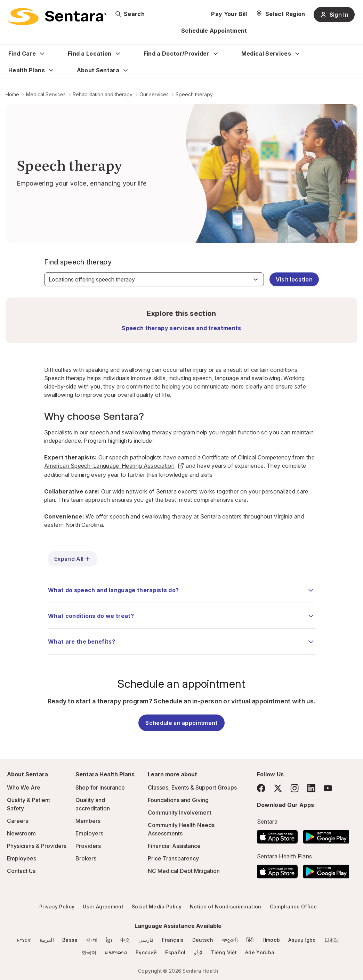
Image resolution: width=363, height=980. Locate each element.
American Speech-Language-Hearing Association (114, 466)
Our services (154, 94)
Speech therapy (194, 94)
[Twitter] (278, 788)
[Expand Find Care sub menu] (42, 54)
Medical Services (266, 54)
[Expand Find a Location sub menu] (118, 54)
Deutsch (203, 940)
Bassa (70, 940)
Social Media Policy (157, 906)
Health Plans (27, 70)
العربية (47, 940)
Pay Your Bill (229, 14)
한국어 (89, 952)
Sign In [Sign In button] (334, 15)
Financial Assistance (174, 846)
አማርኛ (24, 940)
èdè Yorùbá (260, 952)
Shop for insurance (100, 787)
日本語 (332, 940)
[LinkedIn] (311, 788)
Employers (89, 833)
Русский (146, 952)
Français (173, 940)
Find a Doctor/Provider (176, 54)
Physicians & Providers (37, 846)
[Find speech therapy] (154, 279)
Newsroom (21, 833)
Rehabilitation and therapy (103, 94)
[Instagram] (295, 788)
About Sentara (98, 70)
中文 (125, 940)
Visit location (294, 279)
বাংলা (92, 940)
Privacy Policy (57, 906)
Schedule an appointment (181, 723)
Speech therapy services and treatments (181, 328)
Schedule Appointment (214, 31)
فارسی (146, 940)
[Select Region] (280, 14)
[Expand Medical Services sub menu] (297, 54)
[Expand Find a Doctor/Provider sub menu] (216, 54)
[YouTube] (328, 788)
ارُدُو (198, 952)
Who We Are (24, 787)
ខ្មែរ (109, 940)
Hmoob (271, 940)
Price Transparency (173, 858)
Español (175, 952)
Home (12, 94)
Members (88, 821)
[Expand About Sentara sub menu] (126, 70)
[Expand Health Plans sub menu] (51, 70)
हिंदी (250, 940)
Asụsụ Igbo (302, 940)
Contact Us (21, 871)
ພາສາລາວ (116, 952)
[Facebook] (261, 788)
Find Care (22, 54)
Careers (18, 821)
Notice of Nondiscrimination (226, 906)
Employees (22, 858)
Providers (88, 846)
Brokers (86, 858)
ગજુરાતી (230, 940)
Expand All (73, 559)
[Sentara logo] (57, 17)
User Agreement (103, 906)
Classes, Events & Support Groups (192, 787)
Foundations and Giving (178, 800)
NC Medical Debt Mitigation (184, 871)
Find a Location (90, 54)
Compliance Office (293, 906)
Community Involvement (180, 812)
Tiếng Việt (224, 952)
